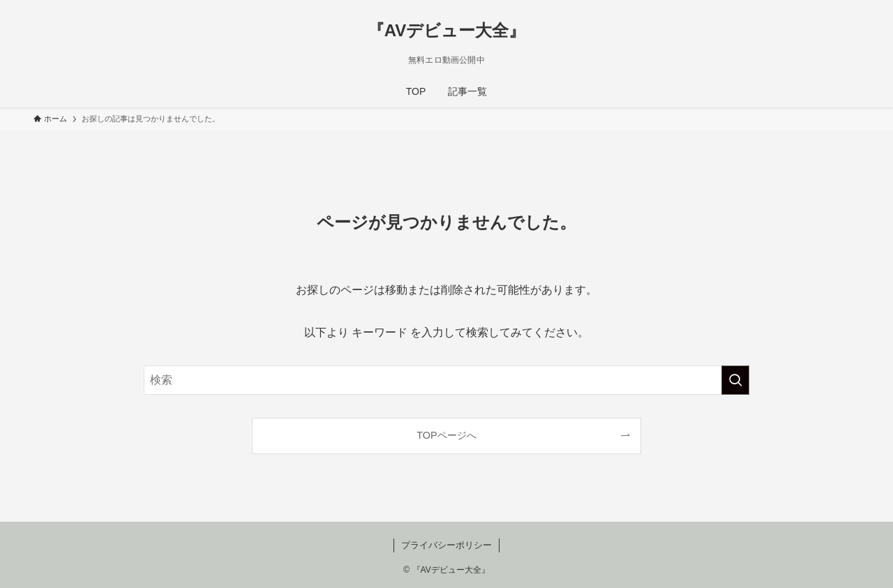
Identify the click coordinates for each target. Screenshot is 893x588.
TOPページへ (446, 435)
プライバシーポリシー (446, 545)
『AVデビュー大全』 (447, 31)
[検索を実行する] (735, 380)
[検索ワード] (446, 380)
